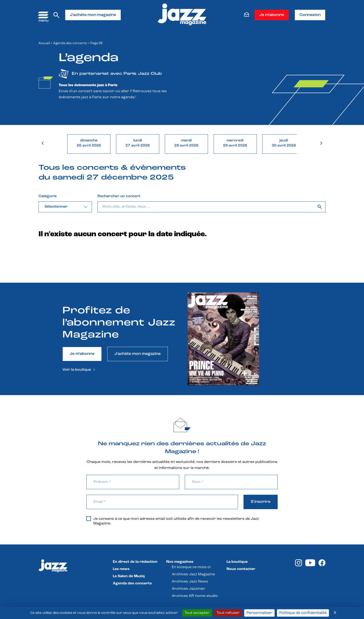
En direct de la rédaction (135, 562)
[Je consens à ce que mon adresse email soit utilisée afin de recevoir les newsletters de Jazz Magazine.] (89, 518)
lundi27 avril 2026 (138, 143)
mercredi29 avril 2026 (235, 143)
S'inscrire (261, 502)
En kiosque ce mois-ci (191, 567)
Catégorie (48, 196)
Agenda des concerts (70, 43)
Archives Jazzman (188, 589)
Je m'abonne (272, 15)
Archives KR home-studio (195, 596)
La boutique (237, 562)
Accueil (44, 43)
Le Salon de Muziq (129, 576)
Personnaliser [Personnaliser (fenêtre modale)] (259, 613)
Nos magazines (180, 562)
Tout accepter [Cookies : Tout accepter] (197, 613)
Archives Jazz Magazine (193, 574)
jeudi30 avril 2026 (284, 143)
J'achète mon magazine (93, 15)
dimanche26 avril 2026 (89, 143)
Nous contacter (241, 569)
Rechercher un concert (119, 196)
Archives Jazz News (190, 582)
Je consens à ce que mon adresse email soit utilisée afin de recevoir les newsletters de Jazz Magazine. (173, 521)
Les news (121, 569)
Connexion (310, 15)
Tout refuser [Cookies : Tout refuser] (228, 613)
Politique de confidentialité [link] (303, 613)
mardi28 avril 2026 (186, 143)
